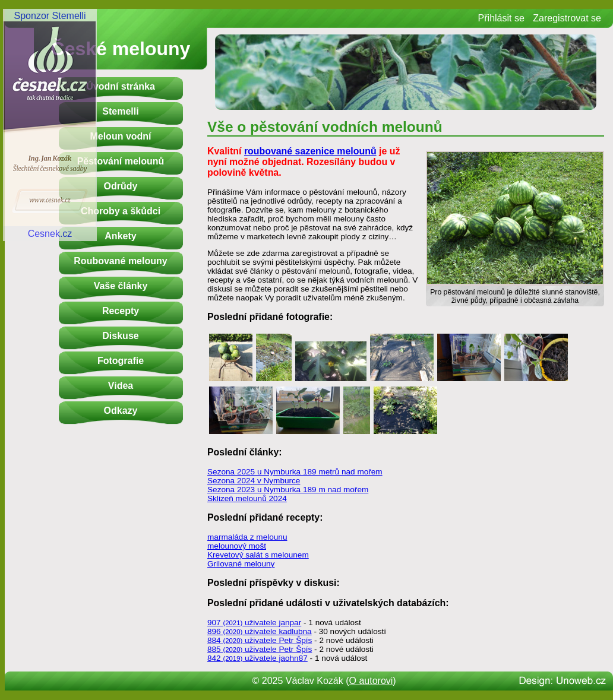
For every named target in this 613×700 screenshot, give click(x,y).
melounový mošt (237, 546)
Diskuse (120, 336)
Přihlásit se (501, 18)
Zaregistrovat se (567, 18)
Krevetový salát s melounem (258, 555)
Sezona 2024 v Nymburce (254, 481)
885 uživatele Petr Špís (260, 649)
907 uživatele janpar (254, 623)
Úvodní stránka (121, 86)
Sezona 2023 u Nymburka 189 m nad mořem (288, 490)
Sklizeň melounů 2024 (247, 498)
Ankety (120, 236)
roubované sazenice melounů (310, 151)
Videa (121, 386)
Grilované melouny (241, 564)
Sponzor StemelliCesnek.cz (50, 125)
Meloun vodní (120, 136)
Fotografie (121, 361)
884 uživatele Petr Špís (260, 640)
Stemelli (120, 111)
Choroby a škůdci (121, 211)
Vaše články (121, 286)
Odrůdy (121, 186)
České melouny (121, 49)
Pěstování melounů (121, 161)
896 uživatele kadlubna (260, 631)
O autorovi (371, 681)
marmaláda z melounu (247, 537)
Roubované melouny (120, 261)
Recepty (121, 311)
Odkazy (121, 411)
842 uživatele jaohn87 (257, 658)
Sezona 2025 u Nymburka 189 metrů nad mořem (295, 472)
